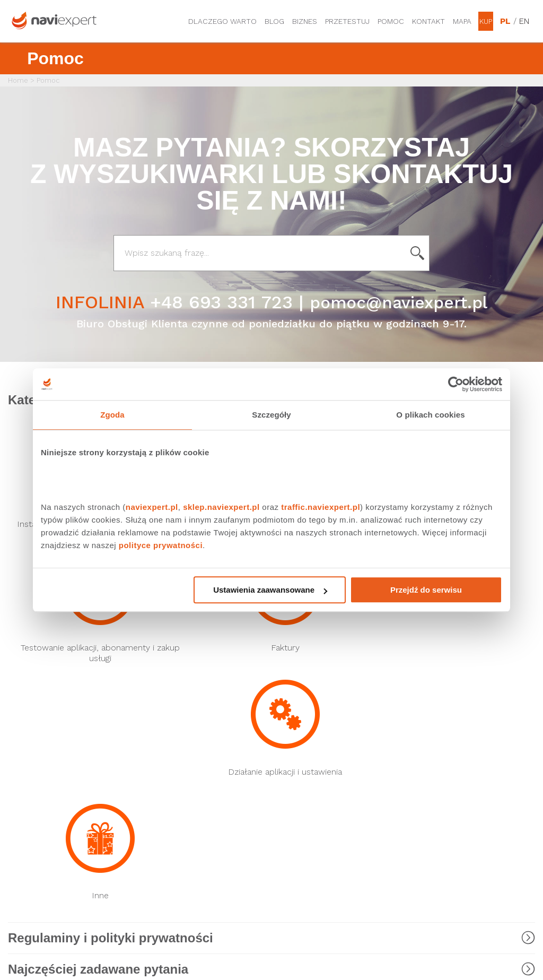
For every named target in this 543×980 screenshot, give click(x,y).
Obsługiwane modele (441, 753)
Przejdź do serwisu (426, 590)
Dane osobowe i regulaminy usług (452, 712)
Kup (486, 21)
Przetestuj (347, 21)
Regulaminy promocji (440, 771)
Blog (274, 21)
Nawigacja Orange (39, 761)
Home (18, 80)
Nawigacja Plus (33, 725)
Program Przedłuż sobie (445, 735)
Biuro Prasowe (297, 707)
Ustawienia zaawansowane (270, 590)
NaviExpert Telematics (179, 743)
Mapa (462, 21)
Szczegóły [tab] (271, 415)
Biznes (305, 21)
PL (505, 21)
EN (524, 21)
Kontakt (428, 21)
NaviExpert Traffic (170, 725)
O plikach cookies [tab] (430, 415)
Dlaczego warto (222, 21)
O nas (282, 784)
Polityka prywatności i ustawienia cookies (441, 794)
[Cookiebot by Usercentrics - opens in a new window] (456, 384)
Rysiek (151, 707)
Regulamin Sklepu (435, 844)
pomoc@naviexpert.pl (399, 302)
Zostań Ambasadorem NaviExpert (443, 821)
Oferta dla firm (298, 802)
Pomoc (391, 21)
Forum (283, 725)
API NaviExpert (164, 789)
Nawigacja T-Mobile (42, 743)
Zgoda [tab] (112, 415)
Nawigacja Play (33, 707)
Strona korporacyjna (307, 766)
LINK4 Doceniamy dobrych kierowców (186, 766)
